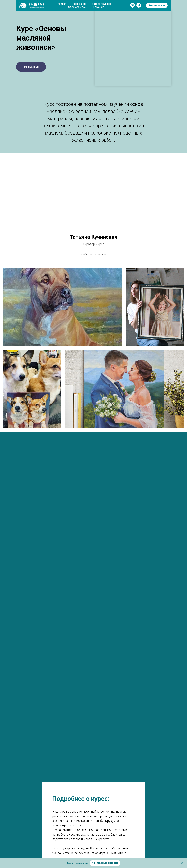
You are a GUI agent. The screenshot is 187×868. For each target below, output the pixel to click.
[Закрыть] (182, 863)
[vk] (133, 5)
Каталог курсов (101, 4)
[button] (157, 5)
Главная (61, 4)
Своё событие (77, 7)
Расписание (79, 4)
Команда (99, 7)
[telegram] (139, 5)
